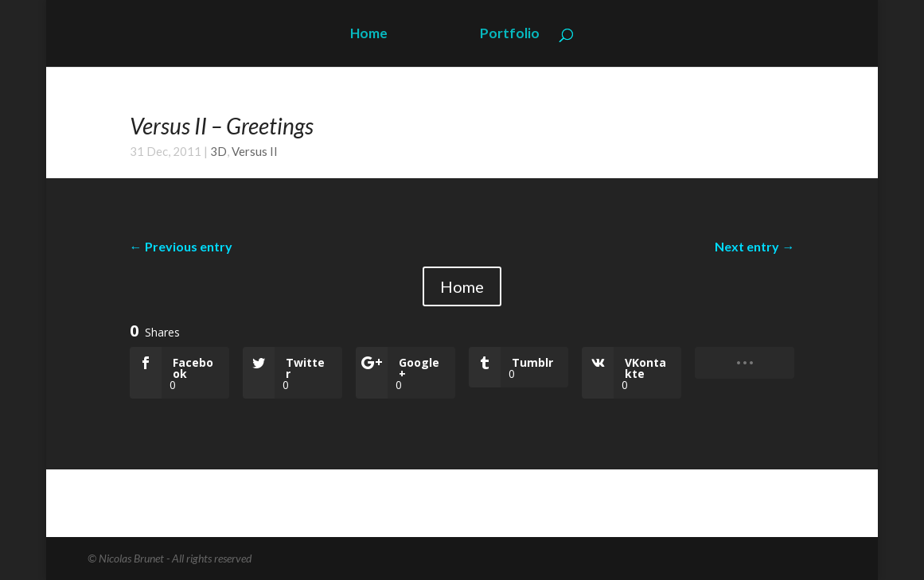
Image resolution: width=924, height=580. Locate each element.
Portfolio (510, 35)
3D (218, 151)
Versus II (255, 151)
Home (369, 35)
